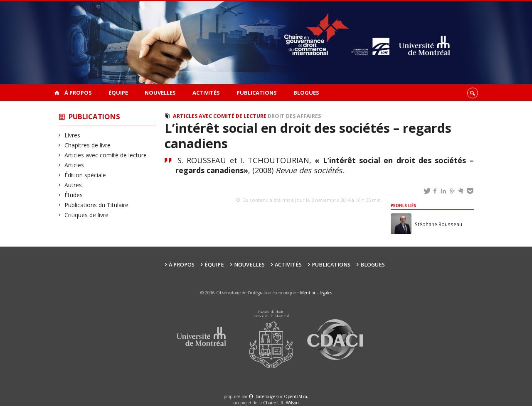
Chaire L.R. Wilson (281, 403)
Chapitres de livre (88, 145)
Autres (73, 185)
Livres (73, 135)
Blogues (306, 93)
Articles (74, 165)
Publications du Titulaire (97, 205)
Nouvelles (160, 93)
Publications (257, 93)
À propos (78, 93)
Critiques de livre (87, 215)
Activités (206, 93)
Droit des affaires (294, 116)
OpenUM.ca (296, 396)
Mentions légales (316, 293)
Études (74, 195)
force (265, 396)
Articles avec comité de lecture (106, 155)
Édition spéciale (85, 175)
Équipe (118, 93)
